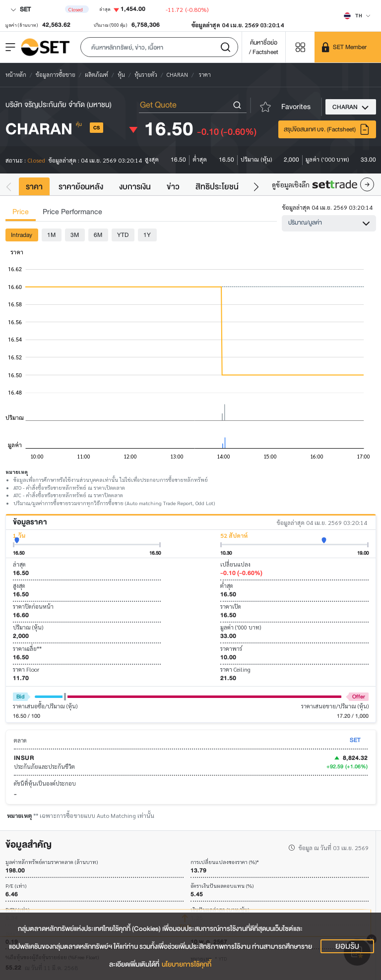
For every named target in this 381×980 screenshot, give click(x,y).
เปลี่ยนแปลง (235, 564)
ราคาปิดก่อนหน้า (33, 606)
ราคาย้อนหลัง (81, 187)
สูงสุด (19, 586)
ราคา (34, 187)
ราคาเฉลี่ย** (27, 649)
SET (21, 9)
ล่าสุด (19, 564)
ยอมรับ (347, 946)
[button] (159, 47)
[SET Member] (348, 47)
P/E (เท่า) (16, 886)
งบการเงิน (135, 187)
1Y (147, 235)
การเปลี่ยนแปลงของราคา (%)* (225, 862)
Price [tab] (21, 212)
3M (75, 235)
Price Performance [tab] (72, 212)
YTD (123, 235)
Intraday (22, 235)
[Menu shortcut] (300, 47)
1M (51, 235)
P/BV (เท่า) (17, 910)
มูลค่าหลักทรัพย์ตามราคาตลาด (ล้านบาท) (52, 862)
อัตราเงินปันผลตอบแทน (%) (222, 886)
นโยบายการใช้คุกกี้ (187, 964)
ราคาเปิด (231, 606)
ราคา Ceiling (235, 669)
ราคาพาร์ (231, 649)
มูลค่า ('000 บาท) (241, 627)
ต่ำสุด (227, 586)
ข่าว (173, 187)
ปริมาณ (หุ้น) (28, 627)
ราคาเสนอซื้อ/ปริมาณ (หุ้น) (45, 706)
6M (98, 235)
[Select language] (357, 15)
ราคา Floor (26, 669)
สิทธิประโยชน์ (217, 187)
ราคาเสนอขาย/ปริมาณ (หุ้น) (335, 706)
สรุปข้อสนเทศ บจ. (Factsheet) (327, 129)
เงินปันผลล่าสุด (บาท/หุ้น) (220, 910)
